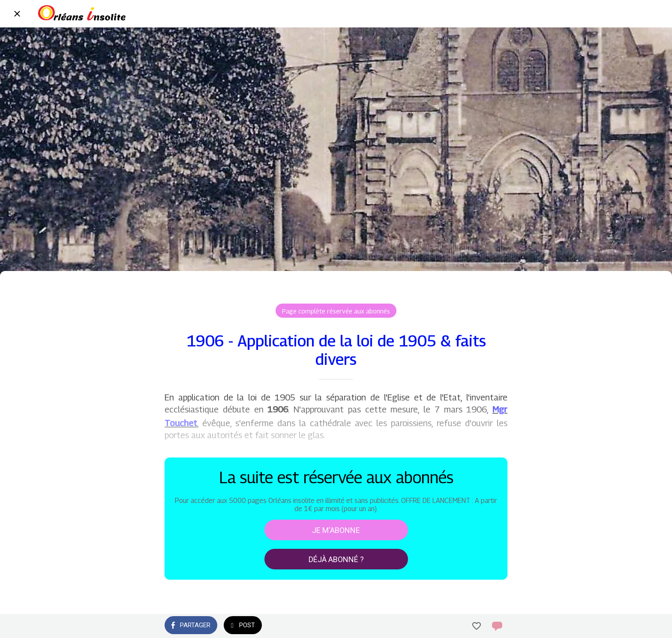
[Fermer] (17, 14)
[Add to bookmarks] (477, 626)
